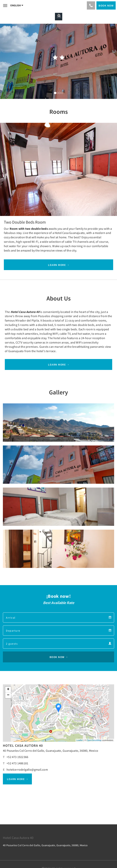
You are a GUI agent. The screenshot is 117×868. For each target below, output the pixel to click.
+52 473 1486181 (17, 763)
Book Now (57, 657)
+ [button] (8, 690)
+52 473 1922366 (17, 757)
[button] (9, 167)
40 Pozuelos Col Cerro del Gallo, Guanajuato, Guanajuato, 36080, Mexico (51, 751)
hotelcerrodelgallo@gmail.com (27, 769)
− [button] (8, 695)
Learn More (57, 265)
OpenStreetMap (94, 740)
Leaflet (80, 740)
